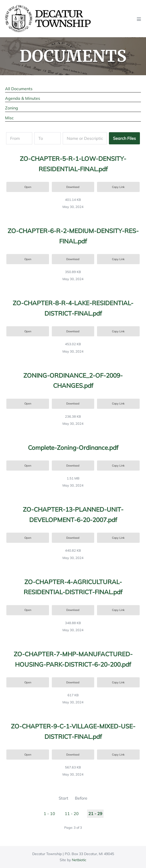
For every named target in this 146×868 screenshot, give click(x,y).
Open (28, 187)
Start (63, 798)
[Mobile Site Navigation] (139, 19)
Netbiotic (79, 860)
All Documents (19, 89)
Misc (9, 118)
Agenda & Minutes (23, 98)
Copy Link (118, 187)
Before (81, 798)
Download (73, 187)
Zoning (12, 108)
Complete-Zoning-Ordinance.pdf (73, 448)
